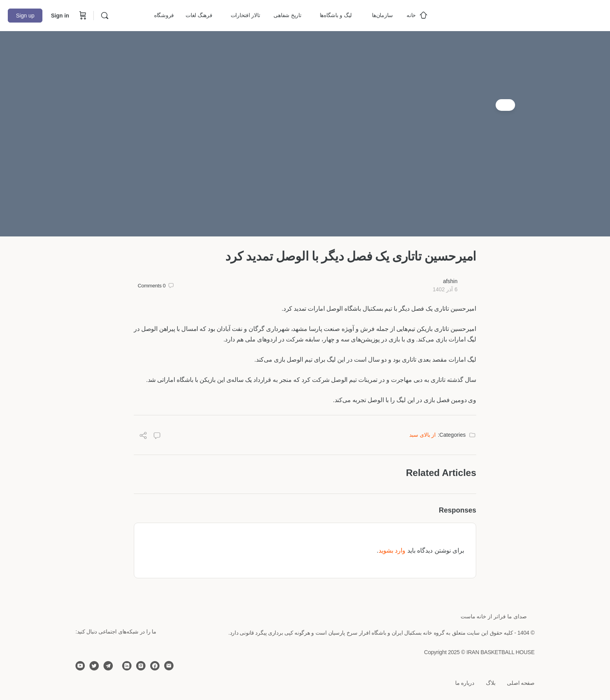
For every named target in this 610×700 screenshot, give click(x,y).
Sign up (25, 16)
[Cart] (82, 16)
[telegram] (108, 666)
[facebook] (155, 666)
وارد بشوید (392, 550)
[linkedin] (127, 666)
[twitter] (94, 666)
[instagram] (141, 666)
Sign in (60, 16)
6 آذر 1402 (445, 289)
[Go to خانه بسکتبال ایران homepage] (544, 15)
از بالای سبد (423, 435)
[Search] (105, 16)
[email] (169, 666)
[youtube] (80, 666)
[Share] (143, 437)
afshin (450, 281)
